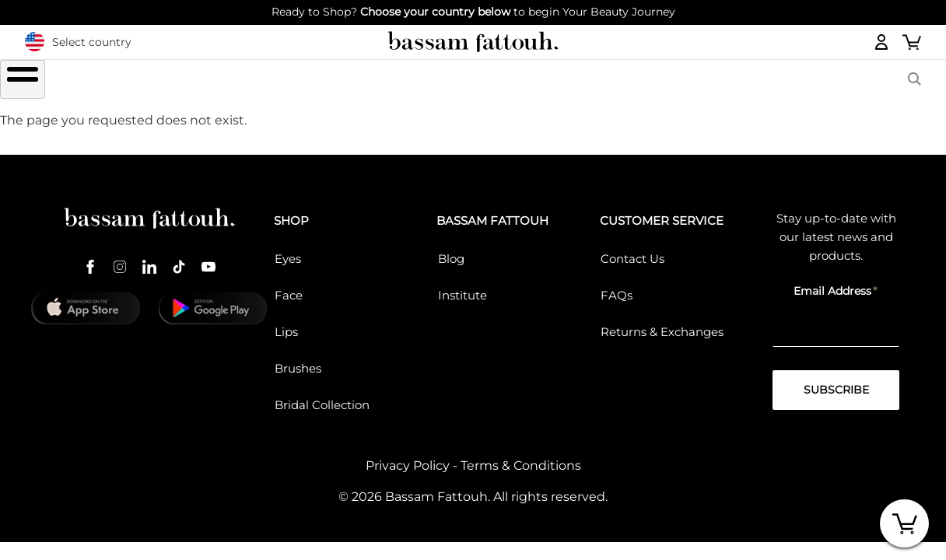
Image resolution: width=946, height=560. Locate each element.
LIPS (342, 80)
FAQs (617, 286)
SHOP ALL (189, 80)
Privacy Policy (408, 457)
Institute (462, 286)
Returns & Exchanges (662, 322)
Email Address (832, 282)
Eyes (288, 249)
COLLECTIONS (630, 80)
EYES (266, 80)
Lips (286, 322)
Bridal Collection (322, 395)
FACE (419, 80)
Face (289, 286)
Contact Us (632, 249)
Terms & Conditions (521, 457)
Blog (451, 249)
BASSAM (746, 80)
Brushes (511, 80)
